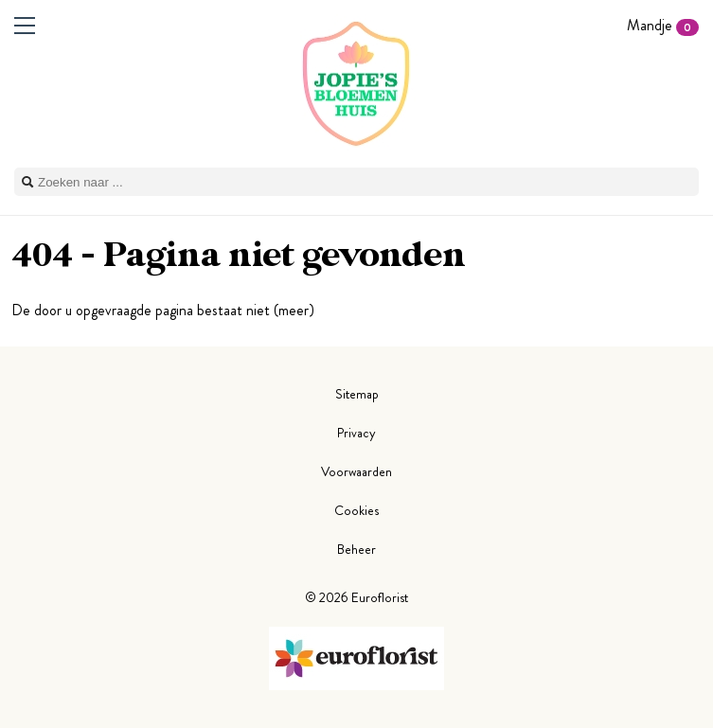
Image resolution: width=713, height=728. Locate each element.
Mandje (663, 25)
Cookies (356, 510)
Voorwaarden (356, 471)
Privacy (356, 433)
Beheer (356, 549)
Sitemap (357, 394)
